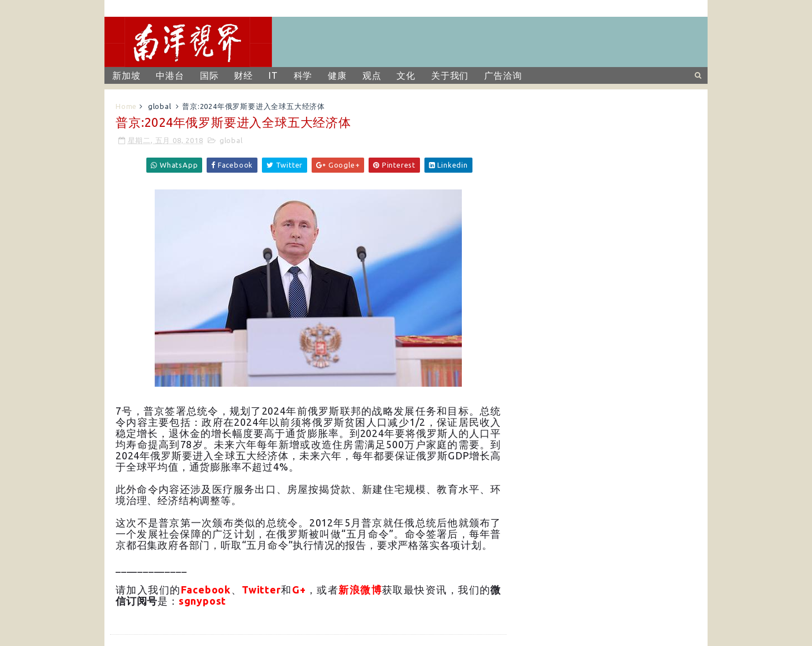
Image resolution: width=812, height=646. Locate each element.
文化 (406, 75)
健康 (337, 75)
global (160, 106)
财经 (243, 75)
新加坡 (126, 75)
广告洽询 (503, 75)
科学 (303, 75)
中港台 (170, 75)
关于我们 (450, 75)
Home (126, 106)
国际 (209, 75)
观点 (372, 75)
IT (273, 75)
